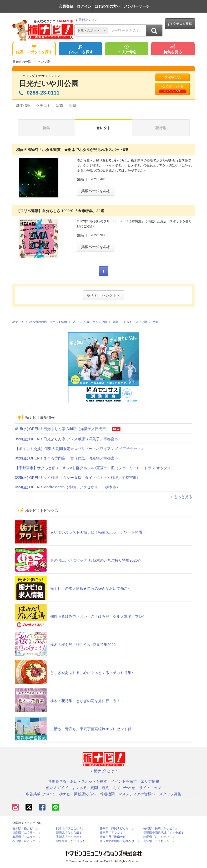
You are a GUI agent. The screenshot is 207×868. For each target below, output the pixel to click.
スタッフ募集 (170, 794)
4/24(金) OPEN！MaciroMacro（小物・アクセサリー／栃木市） (67, 487)
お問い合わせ (124, 788)
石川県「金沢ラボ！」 (27, 841)
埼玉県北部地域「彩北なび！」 (120, 841)
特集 (46, 128)
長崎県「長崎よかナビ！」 (161, 828)
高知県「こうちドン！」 (159, 841)
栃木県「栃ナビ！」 (25, 828)
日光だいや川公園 (49, 84)
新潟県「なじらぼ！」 (70, 833)
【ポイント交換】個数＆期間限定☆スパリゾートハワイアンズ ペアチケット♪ (79, 449)
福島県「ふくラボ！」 (27, 833)
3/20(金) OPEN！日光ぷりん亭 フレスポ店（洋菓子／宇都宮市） (68, 439)
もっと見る (181, 497)
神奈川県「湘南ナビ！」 (116, 837)
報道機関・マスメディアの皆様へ (128, 794)
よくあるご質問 (85, 788)
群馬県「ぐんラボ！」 (27, 837)
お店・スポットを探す (34, 50)
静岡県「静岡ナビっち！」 (117, 828)
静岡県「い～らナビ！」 (159, 837)
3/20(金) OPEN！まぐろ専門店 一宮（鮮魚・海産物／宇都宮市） (68, 458)
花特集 (161, 128)
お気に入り (173, 77)
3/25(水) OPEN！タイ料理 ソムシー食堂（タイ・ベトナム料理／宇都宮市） (78, 478)
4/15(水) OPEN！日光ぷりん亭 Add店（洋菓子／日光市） (62, 429)
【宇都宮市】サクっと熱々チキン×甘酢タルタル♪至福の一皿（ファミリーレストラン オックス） (95, 468)
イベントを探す (80, 50)
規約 (105, 788)
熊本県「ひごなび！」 (70, 828)
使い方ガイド (57, 788)
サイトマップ (150, 788)
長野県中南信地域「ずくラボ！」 (165, 833)
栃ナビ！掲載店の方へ (78, 794)
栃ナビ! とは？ (104, 771)
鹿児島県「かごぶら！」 (72, 841)
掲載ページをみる (96, 191)
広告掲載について (41, 794)
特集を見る (173, 50)
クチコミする (173, 89)
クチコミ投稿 (180, 24)
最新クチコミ (86, 20)
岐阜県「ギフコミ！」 (114, 833)
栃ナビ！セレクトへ (104, 295)
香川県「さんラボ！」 (70, 837)
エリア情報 (127, 50)
